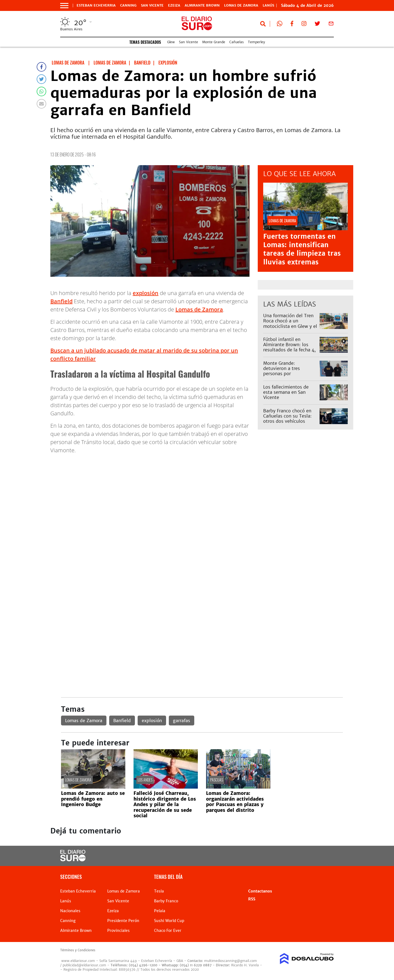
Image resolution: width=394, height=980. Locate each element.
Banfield (61, 301)
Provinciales (118, 931)
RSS (252, 899)
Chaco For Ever (168, 931)
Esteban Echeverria (96, 5)
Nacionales (70, 911)
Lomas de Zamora (241, 5)
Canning (128, 5)
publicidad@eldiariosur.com (84, 965)
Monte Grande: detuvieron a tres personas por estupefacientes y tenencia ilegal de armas (289, 374)
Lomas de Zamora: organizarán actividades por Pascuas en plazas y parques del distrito (235, 802)
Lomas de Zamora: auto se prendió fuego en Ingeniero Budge (93, 799)
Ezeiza (174, 5)
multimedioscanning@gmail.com (231, 961)
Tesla (159, 891)
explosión (146, 293)
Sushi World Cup (169, 921)
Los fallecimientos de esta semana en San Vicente (286, 392)
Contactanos (260, 891)
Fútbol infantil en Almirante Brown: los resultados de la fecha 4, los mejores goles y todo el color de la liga (289, 350)
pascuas (217, 780)
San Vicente (152, 5)
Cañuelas (237, 42)
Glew (171, 42)
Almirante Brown (202, 5)
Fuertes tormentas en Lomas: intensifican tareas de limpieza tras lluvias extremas (302, 249)
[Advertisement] (202, 497)
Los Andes (145, 780)
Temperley (256, 42)
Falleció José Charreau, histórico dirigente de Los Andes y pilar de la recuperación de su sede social (165, 804)
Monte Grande (214, 42)
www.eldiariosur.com (78, 961)
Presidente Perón (123, 921)
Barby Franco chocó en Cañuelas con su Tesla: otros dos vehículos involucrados (287, 419)
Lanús (66, 901)
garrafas (182, 721)
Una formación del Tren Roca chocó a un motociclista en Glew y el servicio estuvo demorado (290, 326)
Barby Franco (166, 901)
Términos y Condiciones (78, 950)
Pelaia (160, 911)
